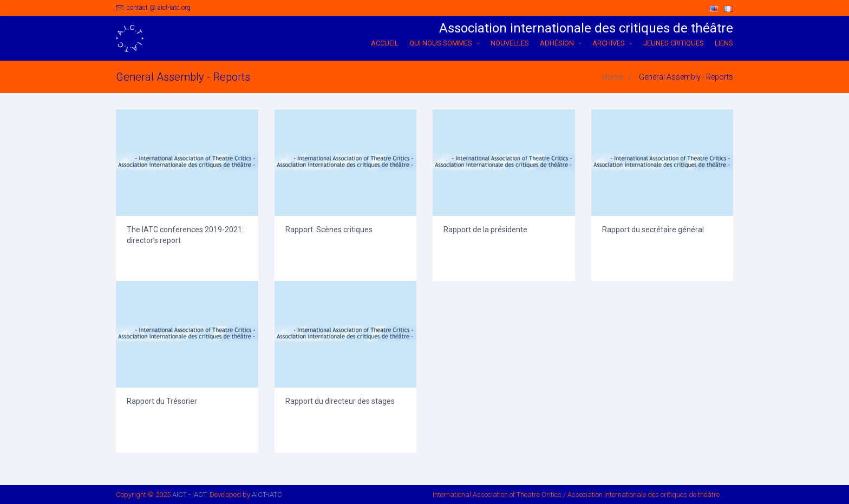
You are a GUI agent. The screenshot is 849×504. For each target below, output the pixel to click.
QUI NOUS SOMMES (445, 43)
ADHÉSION (561, 43)
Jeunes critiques (674, 43)
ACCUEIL (385, 43)
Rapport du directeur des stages (340, 401)
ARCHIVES (612, 43)
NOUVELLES (510, 43)
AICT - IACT (189, 495)
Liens (724, 43)
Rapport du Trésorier (162, 401)
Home (613, 77)
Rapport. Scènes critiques (329, 230)
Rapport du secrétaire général (653, 230)
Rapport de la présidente (485, 230)
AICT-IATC (267, 495)
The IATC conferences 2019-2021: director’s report (185, 235)
